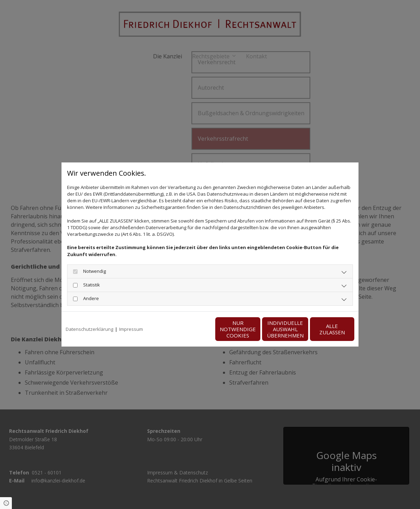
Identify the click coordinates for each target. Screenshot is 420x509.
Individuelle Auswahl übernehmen (256, 329)
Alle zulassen (322, 329)
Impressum (131, 329)
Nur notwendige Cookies (189, 329)
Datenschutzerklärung (89, 329)
